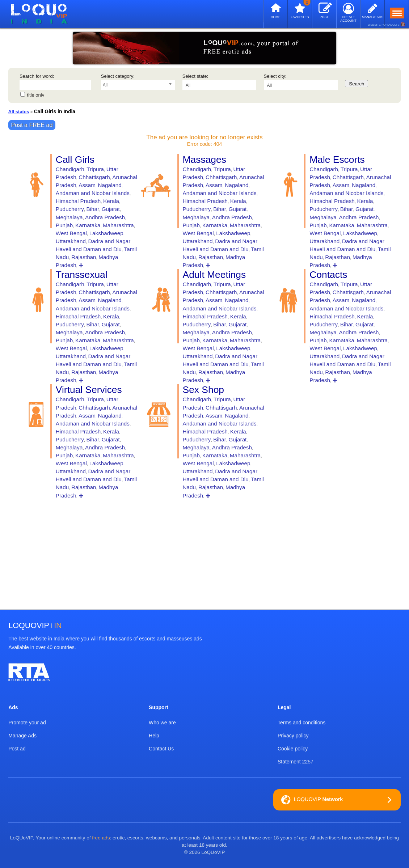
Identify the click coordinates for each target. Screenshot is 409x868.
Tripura (95, 169)
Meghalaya (69, 217)
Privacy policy (293, 736)
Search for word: (37, 76)
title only (36, 95)
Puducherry (70, 209)
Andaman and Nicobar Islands (93, 193)
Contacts (328, 275)
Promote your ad (27, 723)
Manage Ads (22, 736)
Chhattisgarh (94, 177)
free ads (101, 838)
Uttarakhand (71, 241)
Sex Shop (203, 390)
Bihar (93, 209)
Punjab (64, 225)
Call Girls (75, 160)
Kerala (111, 201)
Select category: (118, 76)
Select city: (275, 76)
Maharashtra (118, 225)
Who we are (162, 723)
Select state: (195, 76)
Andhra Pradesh (105, 217)
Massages (204, 160)
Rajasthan (84, 257)
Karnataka (88, 225)
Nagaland (110, 185)
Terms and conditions (302, 723)
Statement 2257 (296, 762)
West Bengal (71, 233)
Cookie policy (293, 749)
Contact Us (161, 749)
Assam (87, 185)
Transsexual (82, 275)
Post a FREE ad (32, 125)
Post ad (17, 749)
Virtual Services (89, 390)
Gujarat (111, 209)
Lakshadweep (106, 233)
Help (154, 736)
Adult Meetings (214, 275)
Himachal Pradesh (78, 201)
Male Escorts (337, 160)
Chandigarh (70, 169)
